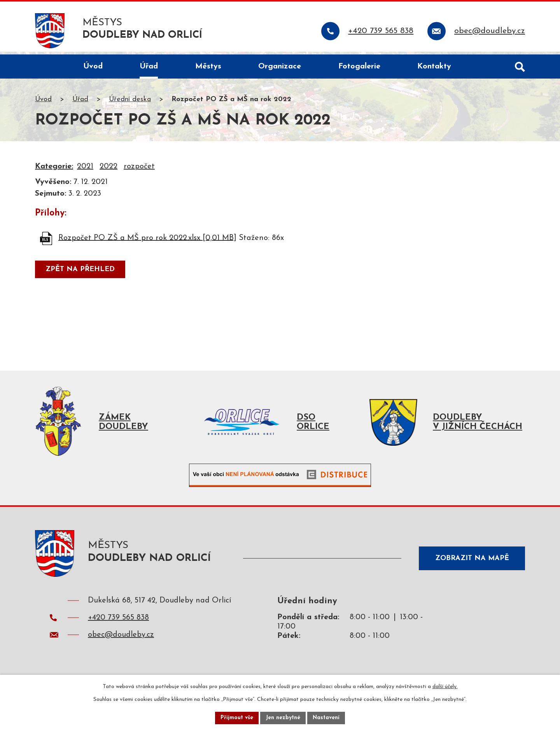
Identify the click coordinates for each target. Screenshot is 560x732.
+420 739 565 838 (118, 623)
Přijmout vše (237, 718)
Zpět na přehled (80, 272)
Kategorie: (54, 170)
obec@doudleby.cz (121, 641)
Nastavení (326, 718)
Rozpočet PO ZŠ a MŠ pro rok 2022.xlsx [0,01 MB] (147, 241)
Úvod (43, 102)
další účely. (445, 687)
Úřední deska (130, 102)
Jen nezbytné (283, 718)
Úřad (80, 102)
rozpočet (139, 170)
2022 (108, 170)
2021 (85, 170)
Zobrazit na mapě (472, 561)
